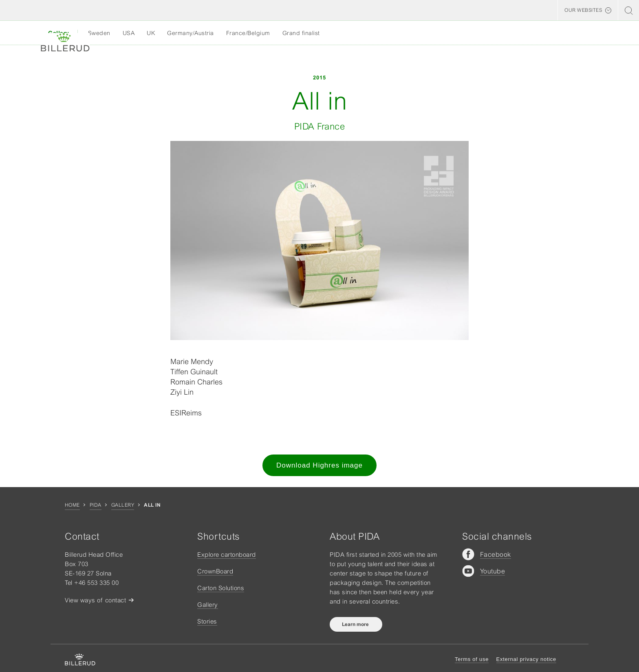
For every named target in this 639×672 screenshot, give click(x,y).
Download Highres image (319, 465)
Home (72, 505)
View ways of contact (95, 600)
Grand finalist (301, 33)
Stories (207, 621)
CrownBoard (215, 571)
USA (129, 33)
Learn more (356, 624)
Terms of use (472, 659)
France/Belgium (248, 33)
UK (151, 33)
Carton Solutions (221, 588)
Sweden (99, 33)
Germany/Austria (191, 33)
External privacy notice (526, 659)
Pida (96, 505)
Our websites (583, 10)
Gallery (123, 505)
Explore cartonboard (227, 555)
